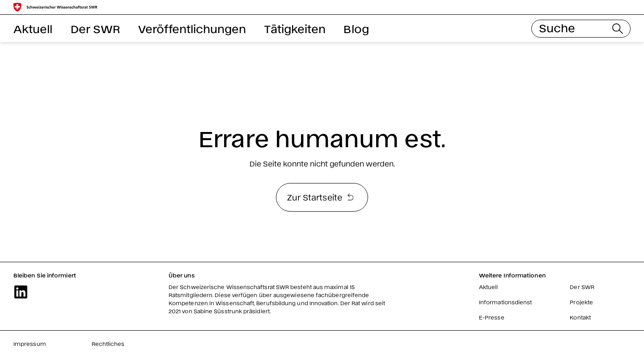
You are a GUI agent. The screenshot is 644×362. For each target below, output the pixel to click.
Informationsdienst (505, 302)
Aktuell (33, 28)
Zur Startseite (320, 197)
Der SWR (96, 28)
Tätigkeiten (295, 28)
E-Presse (492, 317)
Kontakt (580, 317)
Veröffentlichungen (192, 28)
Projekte (581, 302)
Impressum (30, 344)
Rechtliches (108, 344)
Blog (356, 28)
